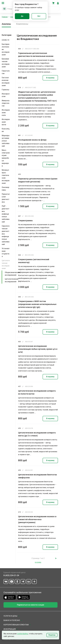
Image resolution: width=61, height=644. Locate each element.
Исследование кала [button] (6, 113)
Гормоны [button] (5, 90)
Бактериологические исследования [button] (6, 49)
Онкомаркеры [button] (5, 189)
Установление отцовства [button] (6, 252)
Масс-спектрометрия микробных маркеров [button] (6, 158)
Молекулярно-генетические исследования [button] (6, 177)
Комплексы (22, 24)
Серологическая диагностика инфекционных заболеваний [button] (6, 235)
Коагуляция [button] (6, 130)
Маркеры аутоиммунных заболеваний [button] (6, 141)
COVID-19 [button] (5, 40)
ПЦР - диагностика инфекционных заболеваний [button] (6, 214)
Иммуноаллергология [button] (6, 103)
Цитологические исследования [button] (6, 264)
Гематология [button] (6, 72)
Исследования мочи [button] (6, 122)
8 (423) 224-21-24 (11, 575)
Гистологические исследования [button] (6, 82)
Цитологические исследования (12, 280)
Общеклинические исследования (12, 274)
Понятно (52, 635)
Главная (5, 17)
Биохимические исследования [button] (6, 63)
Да (22, 16)
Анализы (6, 24)
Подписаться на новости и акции (30, 605)
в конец (38, 562)
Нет (39, 16)
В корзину (50, 78)
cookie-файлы (23, 634)
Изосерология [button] (6, 95)
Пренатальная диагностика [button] (6, 198)
